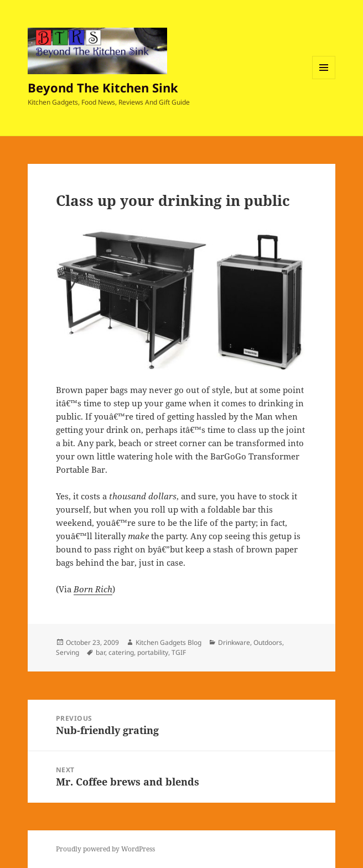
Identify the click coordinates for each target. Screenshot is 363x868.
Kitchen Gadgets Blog (168, 642)
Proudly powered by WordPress (105, 849)
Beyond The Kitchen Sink (103, 87)
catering (121, 652)
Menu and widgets (324, 79)
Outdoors (268, 642)
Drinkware (234, 642)
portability (153, 652)
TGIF (179, 652)
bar (100, 652)
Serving (68, 652)
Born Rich (93, 589)
